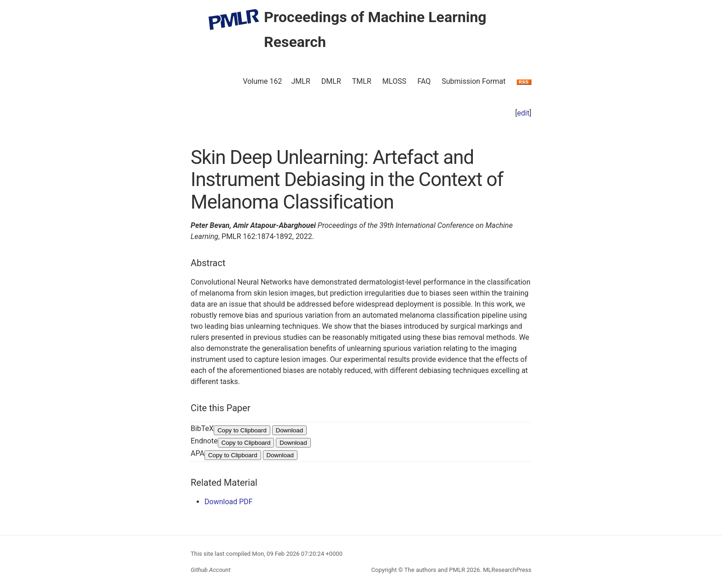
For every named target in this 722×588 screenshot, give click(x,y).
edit (523, 113)
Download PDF (229, 502)
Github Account (211, 570)
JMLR (301, 81)
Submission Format (474, 81)
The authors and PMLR (435, 570)
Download (289, 430)
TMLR (361, 81)
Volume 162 (262, 81)
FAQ (424, 81)
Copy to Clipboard (242, 430)
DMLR (331, 81)
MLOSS (394, 81)
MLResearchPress (507, 570)
